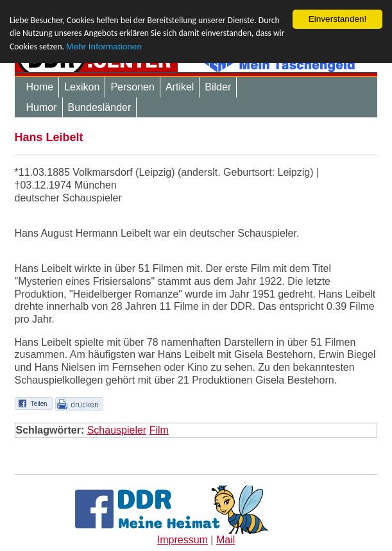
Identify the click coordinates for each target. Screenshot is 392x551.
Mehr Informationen (104, 47)
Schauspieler (117, 430)
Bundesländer (100, 107)
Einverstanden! (338, 19)
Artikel (180, 87)
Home (40, 87)
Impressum (183, 539)
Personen (132, 87)
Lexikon (82, 87)
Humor (42, 107)
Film (159, 430)
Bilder (218, 87)
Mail (226, 539)
